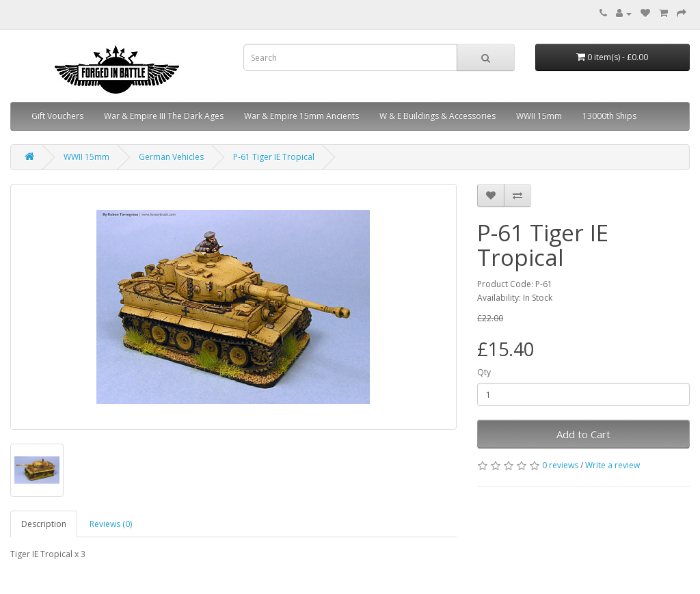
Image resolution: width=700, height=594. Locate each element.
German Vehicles (171, 157)
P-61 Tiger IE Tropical (274, 157)
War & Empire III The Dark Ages (164, 116)
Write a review (612, 465)
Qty (484, 372)
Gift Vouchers (57, 116)
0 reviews (560, 465)
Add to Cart (583, 434)
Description (44, 524)
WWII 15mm (539, 116)
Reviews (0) (111, 524)
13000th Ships (609, 116)
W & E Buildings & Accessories (437, 116)
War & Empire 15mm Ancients (301, 116)
